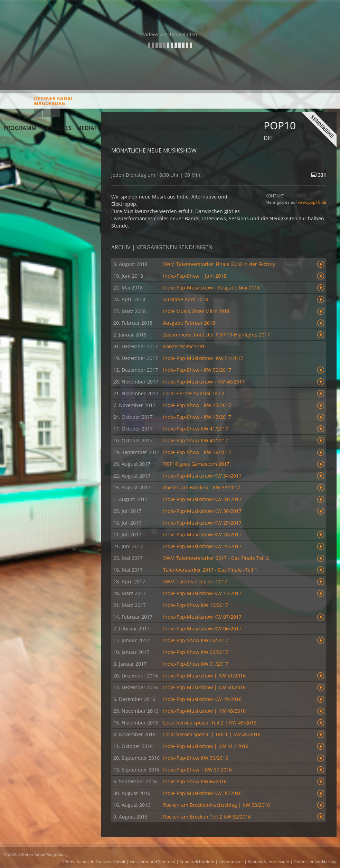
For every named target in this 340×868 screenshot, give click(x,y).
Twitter (56, 113)
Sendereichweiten (197, 862)
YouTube (38, 113)
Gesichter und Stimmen (153, 862)
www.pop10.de (312, 202)
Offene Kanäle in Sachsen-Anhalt (94, 862)
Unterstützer (231, 862)
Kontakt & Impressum (268, 862)
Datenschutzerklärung (315, 862)
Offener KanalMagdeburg (39, 103)
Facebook (47, 113)
